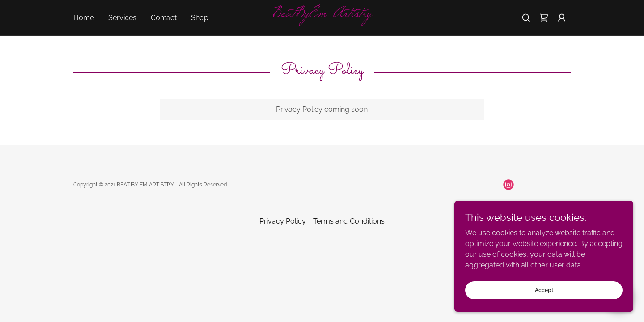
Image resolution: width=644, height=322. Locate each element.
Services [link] (122, 18)
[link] (322, 14)
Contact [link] (164, 18)
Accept (544, 290)
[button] (562, 18)
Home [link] (84, 18)
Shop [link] (200, 18)
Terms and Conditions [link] (349, 221)
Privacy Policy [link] (283, 221)
